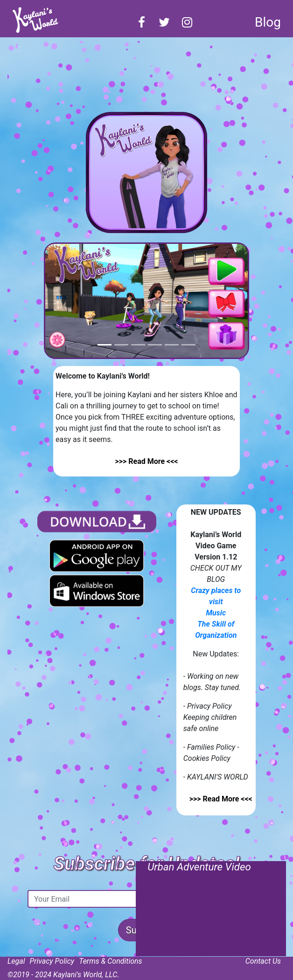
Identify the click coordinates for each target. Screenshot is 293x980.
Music (216, 613)
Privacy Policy (52, 961)
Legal (16, 961)
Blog (268, 22)
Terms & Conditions (110, 961)
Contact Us (263, 961)
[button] (60, 301)
